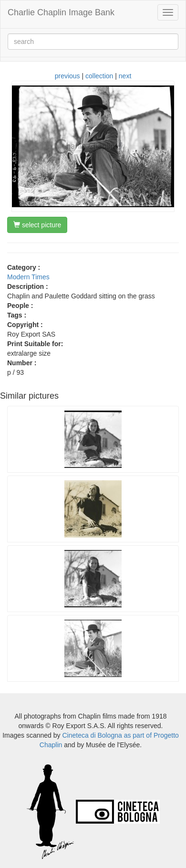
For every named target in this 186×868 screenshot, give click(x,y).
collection (99, 76)
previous (67, 76)
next (125, 76)
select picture (37, 225)
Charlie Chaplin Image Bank (61, 12)
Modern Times (28, 277)
